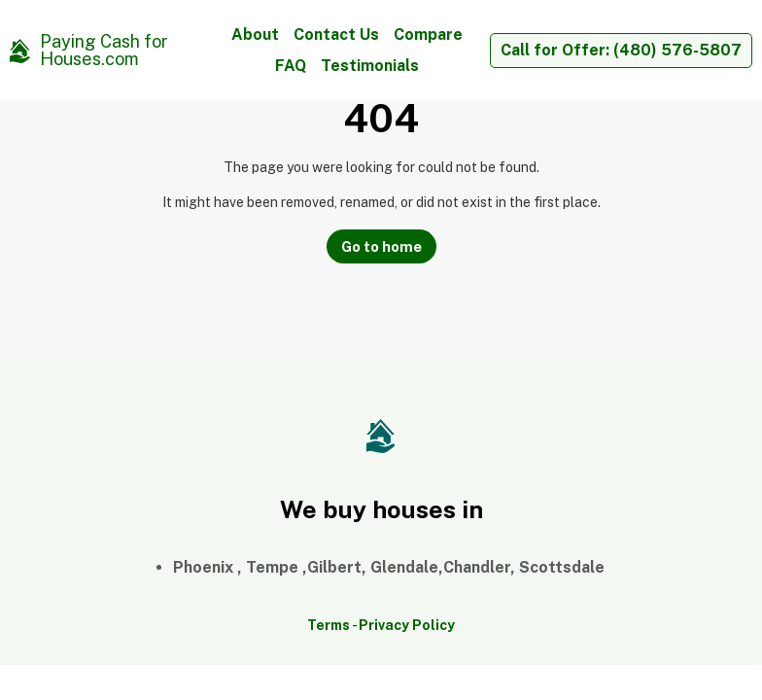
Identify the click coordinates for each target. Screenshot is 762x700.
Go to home (381, 246)
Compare (428, 35)
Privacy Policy (407, 625)
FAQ (291, 66)
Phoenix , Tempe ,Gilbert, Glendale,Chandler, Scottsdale (389, 567)
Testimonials (370, 66)
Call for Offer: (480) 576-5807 (621, 50)
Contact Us (336, 35)
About (255, 35)
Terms (329, 625)
